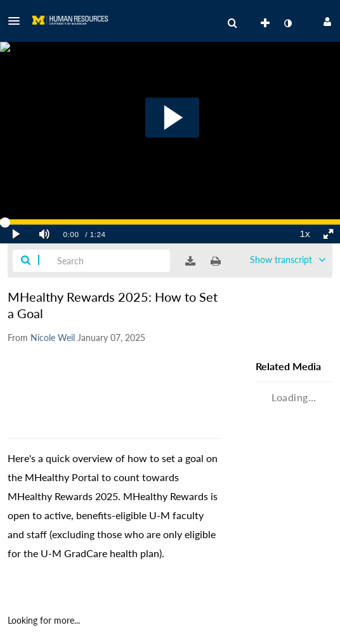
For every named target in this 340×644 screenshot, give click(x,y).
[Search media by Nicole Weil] (53, 338)
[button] (18, 21)
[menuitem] (232, 23)
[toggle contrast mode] (287, 23)
